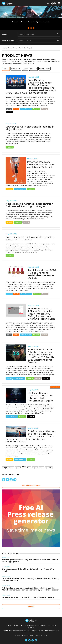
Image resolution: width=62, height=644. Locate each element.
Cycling (9, 109)
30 (40, 468)
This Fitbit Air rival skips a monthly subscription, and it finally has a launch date (31, 580)
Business (10, 189)
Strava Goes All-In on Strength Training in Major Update (30, 128)
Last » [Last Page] (50, 468)
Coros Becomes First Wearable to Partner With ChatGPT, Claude (30, 238)
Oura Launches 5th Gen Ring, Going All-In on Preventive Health (28, 570)
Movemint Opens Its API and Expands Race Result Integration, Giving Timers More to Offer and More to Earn (41, 314)
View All (6, 69)
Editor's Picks (44, 69)
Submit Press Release (31, 485)
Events (16, 109)
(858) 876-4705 (54, 631)
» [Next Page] (46, 468)
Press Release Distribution (36, 625)
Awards (9, 294)
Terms (8, 625)
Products (22, 48)
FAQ (22, 625)
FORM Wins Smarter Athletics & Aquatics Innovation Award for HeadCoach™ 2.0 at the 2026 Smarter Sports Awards (41, 356)
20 (37, 468)
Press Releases (26, 109)
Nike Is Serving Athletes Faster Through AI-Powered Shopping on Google (29, 205)
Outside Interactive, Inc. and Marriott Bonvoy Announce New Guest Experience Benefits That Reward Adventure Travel (31, 436)
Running (44, 109)
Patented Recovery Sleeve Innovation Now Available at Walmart (41, 165)
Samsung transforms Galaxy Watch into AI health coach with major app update (30, 561)
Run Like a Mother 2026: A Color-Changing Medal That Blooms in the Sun (42, 274)
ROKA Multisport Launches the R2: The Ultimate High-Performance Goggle (40, 397)
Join (47, 3)
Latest (25, 69)
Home (4, 48)
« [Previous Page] (16, 468)
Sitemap (31, 628)
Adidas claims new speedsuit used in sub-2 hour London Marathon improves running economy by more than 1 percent (31, 589)
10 (33, 468)
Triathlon (10, 112)
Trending (33, 69)
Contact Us (52, 625)
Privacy (15, 625)
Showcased (16, 69)
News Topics (13, 48)
